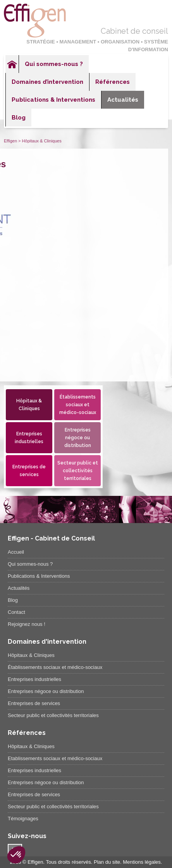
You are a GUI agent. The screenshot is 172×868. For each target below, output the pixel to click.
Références (113, 82)
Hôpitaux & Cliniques (29, 405)
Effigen (10, 141)
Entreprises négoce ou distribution (78, 438)
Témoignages (23, 819)
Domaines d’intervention (47, 82)
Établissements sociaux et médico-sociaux (78, 405)
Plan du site (107, 862)
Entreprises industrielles (29, 438)
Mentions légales (142, 862)
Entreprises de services (29, 471)
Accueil (12, 64)
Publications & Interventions (53, 100)
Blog (19, 118)
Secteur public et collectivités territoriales (78, 471)
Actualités (123, 100)
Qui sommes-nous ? (54, 64)
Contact (16, 612)
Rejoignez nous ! (27, 624)
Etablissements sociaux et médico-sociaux (55, 758)
